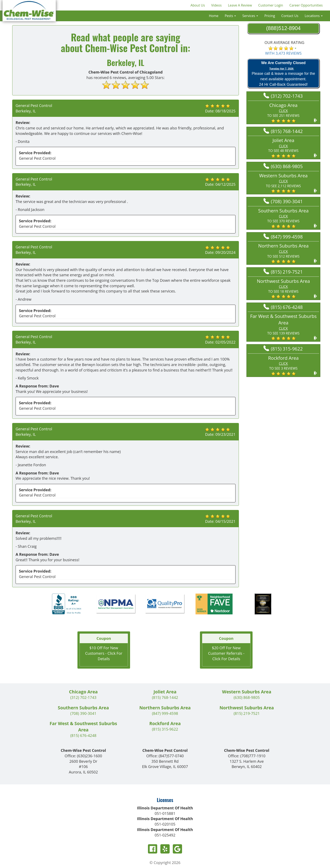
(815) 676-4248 (283, 307)
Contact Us (290, 16)
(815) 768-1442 (283, 131)
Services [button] (250, 16)
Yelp (165, 849)
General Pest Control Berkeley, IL (34, 108)
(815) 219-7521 (283, 272)
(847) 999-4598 (283, 237)
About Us (198, 5)
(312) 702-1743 (283, 96)
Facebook (153, 849)
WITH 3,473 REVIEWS (283, 53)
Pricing (270, 16)
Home (214, 16)
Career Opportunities (306, 5)
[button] (283, 112)
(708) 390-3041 (283, 201)
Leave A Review (240, 5)
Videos (217, 5)
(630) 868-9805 (283, 166)
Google (177, 849)
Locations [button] (314, 16)
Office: (83, 756)
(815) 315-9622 (283, 349)
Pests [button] (230, 16)
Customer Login (271, 5)
